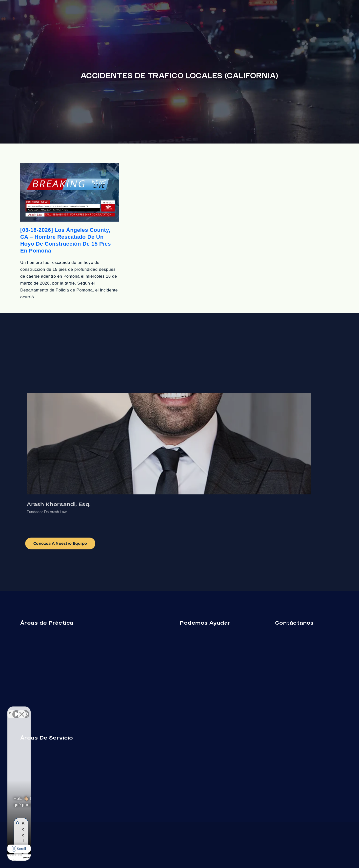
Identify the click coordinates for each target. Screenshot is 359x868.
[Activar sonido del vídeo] (16, 710)
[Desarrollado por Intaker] (62, 858)
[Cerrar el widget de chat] (87, 710)
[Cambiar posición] (77, 710)
